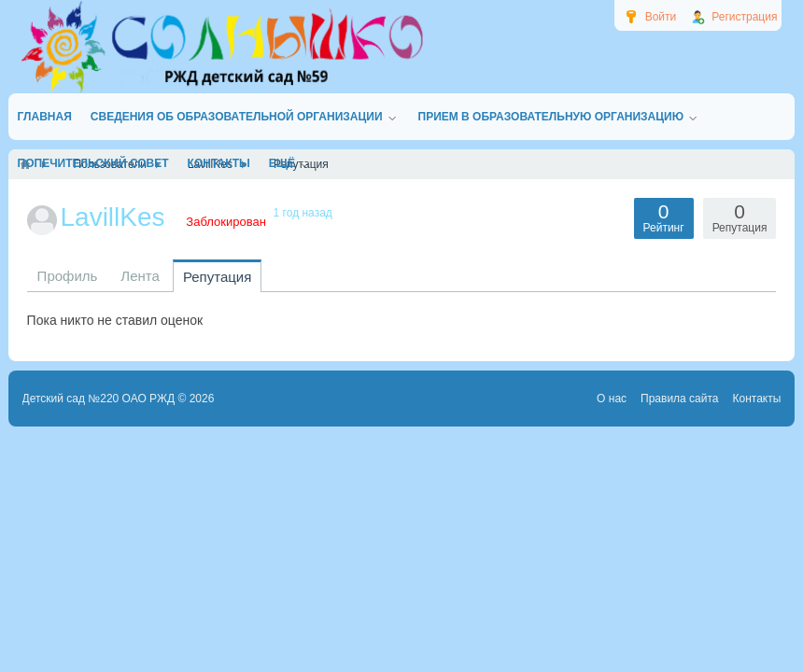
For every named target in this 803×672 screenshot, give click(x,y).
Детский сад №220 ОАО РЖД (99, 399)
